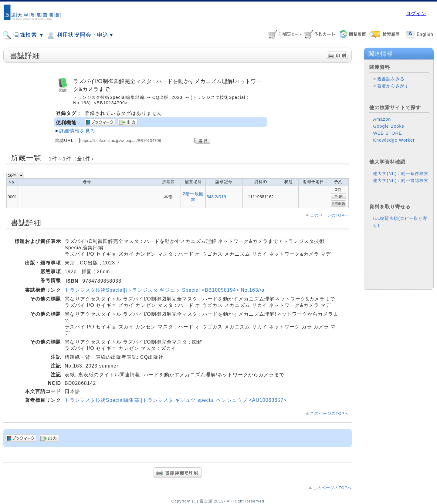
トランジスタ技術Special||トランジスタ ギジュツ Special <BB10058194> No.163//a (165, 290)
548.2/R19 (216, 197)
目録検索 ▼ (23, 35)
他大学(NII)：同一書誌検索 (401, 180)
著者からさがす (393, 86)
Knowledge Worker (394, 140)
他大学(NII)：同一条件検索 (401, 173)
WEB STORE (387, 133)
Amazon (382, 119)
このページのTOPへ (329, 215)
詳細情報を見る (77, 131)
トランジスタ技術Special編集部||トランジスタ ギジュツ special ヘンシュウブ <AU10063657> (176, 400)
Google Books (388, 126)
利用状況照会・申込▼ (80, 35)
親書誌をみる (391, 79)
